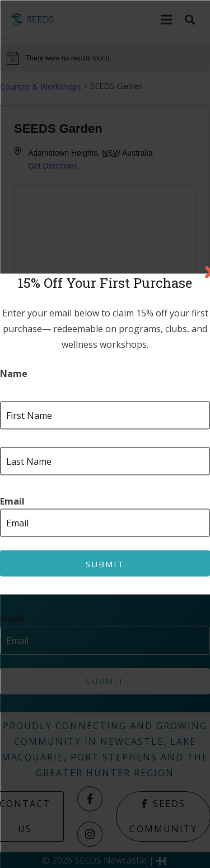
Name (14, 374)
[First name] (105, 416)
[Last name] (105, 461)
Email (12, 501)
